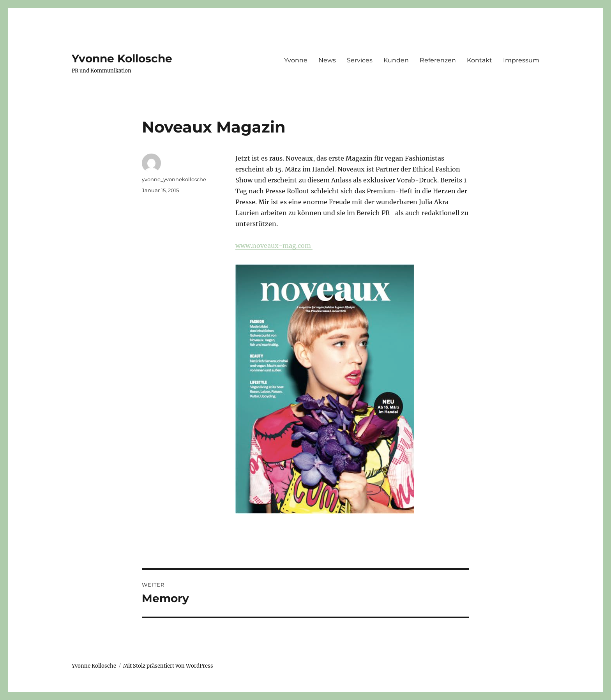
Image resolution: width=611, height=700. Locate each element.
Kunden (396, 60)
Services (360, 60)
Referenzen (438, 60)
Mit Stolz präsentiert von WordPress (168, 666)
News (327, 60)
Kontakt (479, 60)
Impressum (521, 60)
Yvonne (296, 60)
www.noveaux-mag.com (274, 246)
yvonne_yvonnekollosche (174, 179)
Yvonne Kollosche (122, 58)
